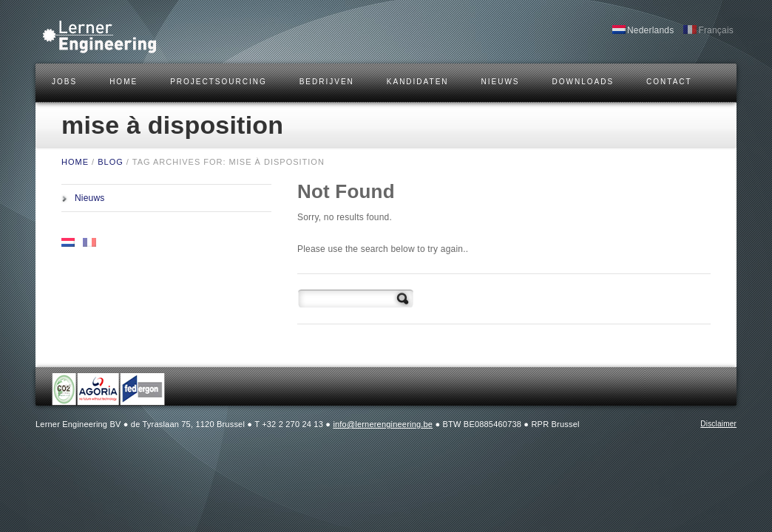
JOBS (64, 82)
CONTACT (669, 82)
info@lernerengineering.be (383, 424)
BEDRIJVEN (327, 82)
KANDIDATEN (418, 82)
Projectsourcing (219, 82)
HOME (123, 82)
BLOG (111, 162)
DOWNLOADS (583, 82)
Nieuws (501, 82)
